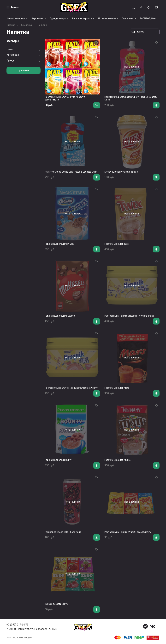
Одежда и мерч (59, 18)
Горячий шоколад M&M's (117, 460)
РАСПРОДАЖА (148, 18)
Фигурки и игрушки (83, 18)
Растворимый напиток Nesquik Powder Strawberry (71, 388)
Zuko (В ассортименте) (57, 604)
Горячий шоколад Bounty (58, 460)
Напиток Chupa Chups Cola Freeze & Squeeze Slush (71, 172)
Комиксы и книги (18, 18)
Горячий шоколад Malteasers (60, 316)
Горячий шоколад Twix (116, 244)
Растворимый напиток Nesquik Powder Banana (129, 316)
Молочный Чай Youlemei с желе (121, 172)
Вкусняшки (39, 18)
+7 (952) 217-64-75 (17, 625)
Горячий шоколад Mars (117, 388)
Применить (24, 70)
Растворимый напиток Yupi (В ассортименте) (128, 532)
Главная (11, 25)
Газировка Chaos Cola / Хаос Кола (63, 532)
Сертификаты (129, 18)
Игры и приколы (108, 18)
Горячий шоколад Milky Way (59, 244)
